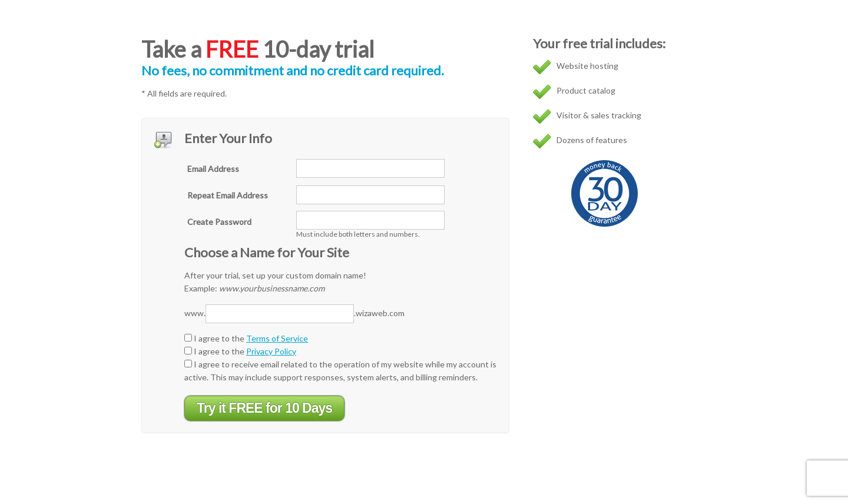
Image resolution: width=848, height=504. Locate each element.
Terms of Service (277, 338)
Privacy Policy (271, 351)
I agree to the (246, 338)
